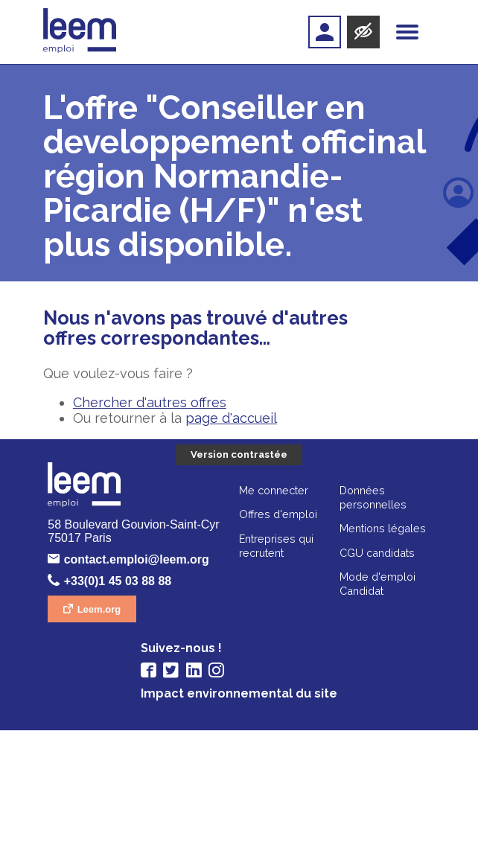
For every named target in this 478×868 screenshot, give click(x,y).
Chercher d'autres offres (150, 402)
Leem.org (197, 610)
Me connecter (178, 650)
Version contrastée (239, 454)
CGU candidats (282, 712)
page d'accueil (231, 418)
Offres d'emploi (183, 673)
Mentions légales (287, 687)
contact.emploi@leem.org (242, 561)
